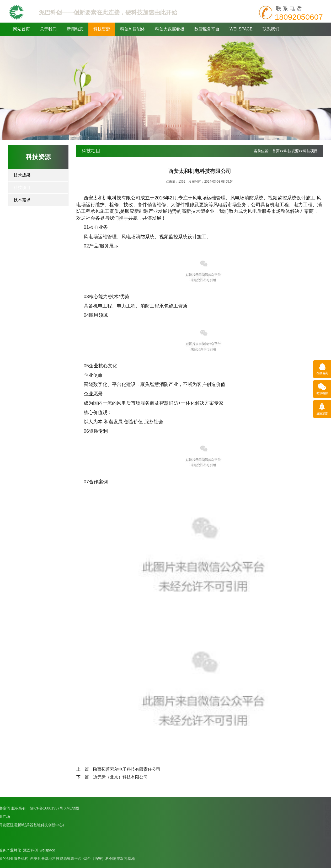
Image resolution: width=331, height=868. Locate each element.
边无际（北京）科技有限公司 (120, 777)
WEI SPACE (241, 29)
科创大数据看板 (170, 29)
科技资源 (102, 29)
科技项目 (22, 187)
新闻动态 (75, 29)
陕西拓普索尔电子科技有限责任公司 (127, 769)
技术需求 (22, 200)
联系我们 (271, 29)
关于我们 (48, 29)
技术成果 (22, 175)
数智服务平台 (207, 29)
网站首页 (22, 29)
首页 (276, 151)
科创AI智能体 (133, 29)
